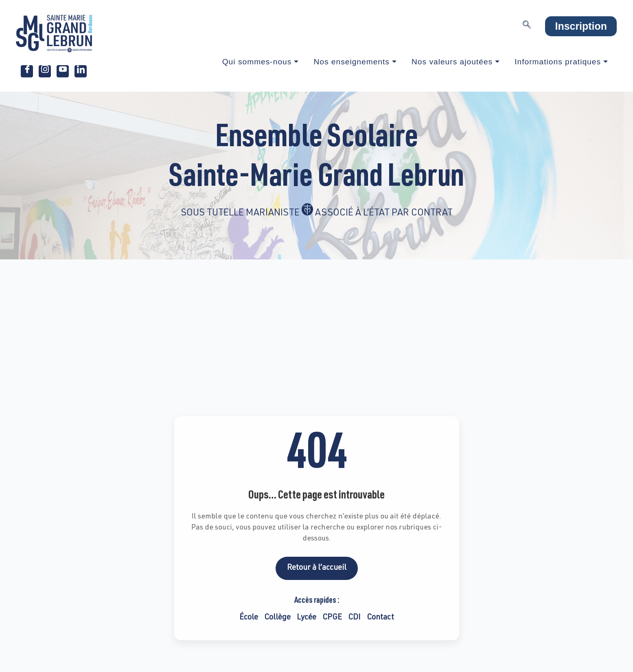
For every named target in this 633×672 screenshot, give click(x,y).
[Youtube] (63, 71)
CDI (354, 618)
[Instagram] (45, 71)
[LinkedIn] (81, 71)
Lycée (307, 618)
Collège (277, 618)
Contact (380, 618)
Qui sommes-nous (261, 62)
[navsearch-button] (527, 26)
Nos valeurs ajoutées (456, 62)
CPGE (332, 618)
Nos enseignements (355, 62)
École (249, 618)
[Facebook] (27, 71)
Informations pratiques (561, 62)
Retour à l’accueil (317, 568)
